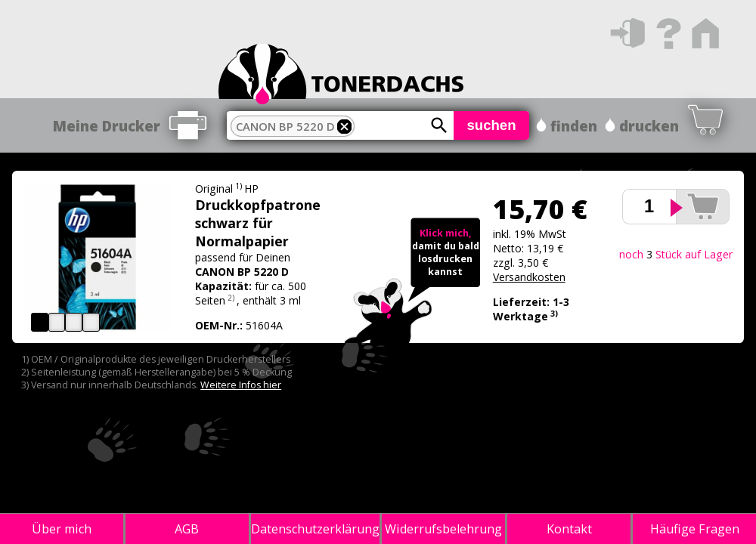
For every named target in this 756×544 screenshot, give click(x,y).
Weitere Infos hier (241, 385)
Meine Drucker (107, 126)
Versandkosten (529, 277)
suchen (491, 125)
